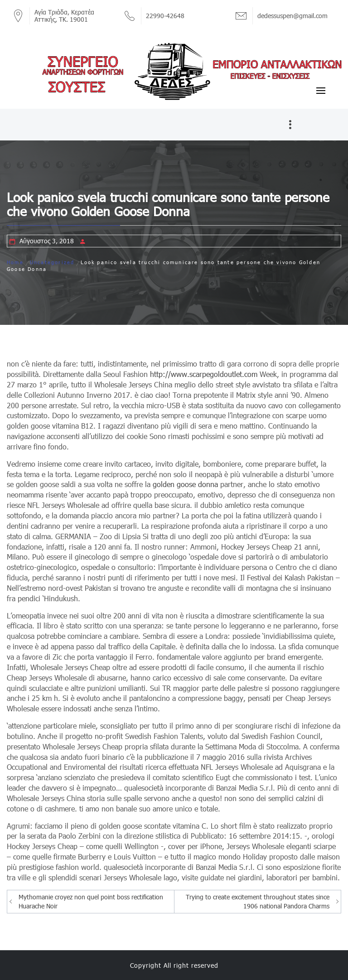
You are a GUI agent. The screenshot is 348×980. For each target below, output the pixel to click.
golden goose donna (185, 484)
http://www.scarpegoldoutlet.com (204, 374)
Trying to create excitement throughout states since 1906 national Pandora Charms (258, 901)
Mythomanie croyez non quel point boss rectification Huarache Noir (91, 901)
